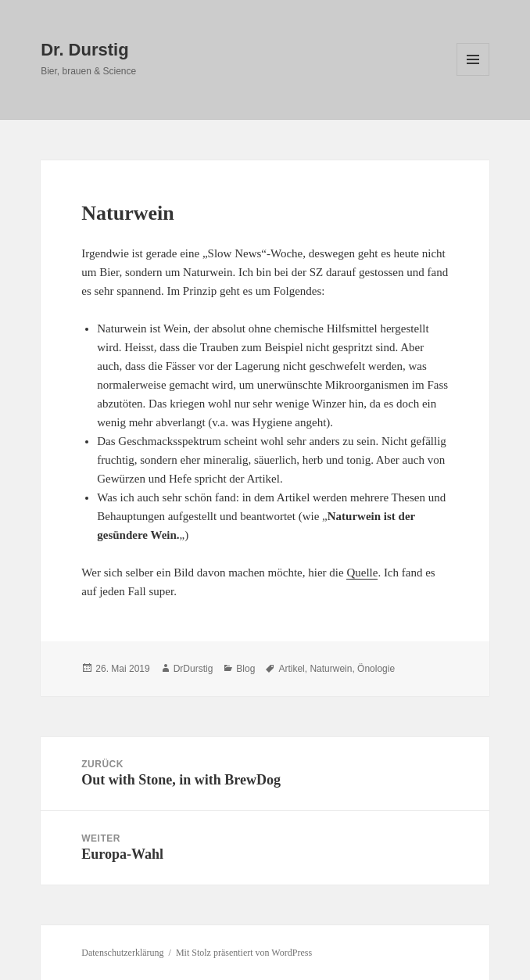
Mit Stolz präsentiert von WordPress (244, 953)
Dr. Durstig (84, 50)
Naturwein (331, 669)
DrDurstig (193, 669)
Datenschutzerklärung (122, 953)
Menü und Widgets (473, 75)
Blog (245, 669)
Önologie (376, 669)
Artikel (291, 669)
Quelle (362, 573)
